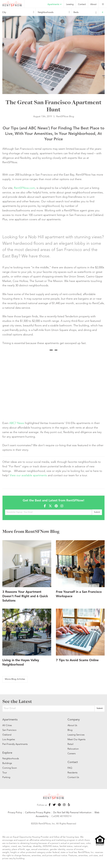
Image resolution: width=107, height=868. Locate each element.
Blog (70, 730)
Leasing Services (76, 735)
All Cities (7, 725)
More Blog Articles (15, 679)
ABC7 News (17, 423)
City (4, 13)
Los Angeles (9, 739)
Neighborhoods (46, 13)
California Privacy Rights (38, 812)
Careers (72, 753)
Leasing (70, 5)
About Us (72, 725)
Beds (76, 13)
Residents (72, 772)
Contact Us (73, 777)
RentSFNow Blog (65, 116)
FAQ (70, 768)
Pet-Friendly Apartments (15, 744)
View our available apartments (28, 475)
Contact (82, 5)
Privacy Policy (15, 812)
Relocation (73, 749)
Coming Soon (10, 768)
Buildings (7, 763)
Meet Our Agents (76, 739)
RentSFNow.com (24, 188)
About (93, 5)
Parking (6, 777)
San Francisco (9, 730)
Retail (70, 744)
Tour (5, 772)
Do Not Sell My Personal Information (72, 812)
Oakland (7, 735)
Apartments (55, 4)
